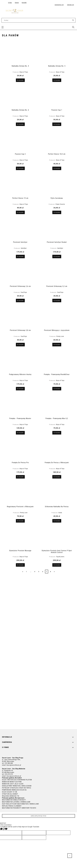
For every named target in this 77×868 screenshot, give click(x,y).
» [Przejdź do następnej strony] (54, 571)
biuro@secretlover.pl (14, 765)
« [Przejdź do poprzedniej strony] (23, 571)
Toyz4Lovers (60, 557)
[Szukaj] (73, 20)
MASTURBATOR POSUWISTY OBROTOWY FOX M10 (19, 808)
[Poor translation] (5, 829)
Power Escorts (60, 204)
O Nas (10, 3)
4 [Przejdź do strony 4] (35, 572)
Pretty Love (60, 336)
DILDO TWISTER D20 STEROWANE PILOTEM (17, 780)
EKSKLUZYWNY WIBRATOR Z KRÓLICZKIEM (17, 786)
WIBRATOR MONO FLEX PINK (12, 782)
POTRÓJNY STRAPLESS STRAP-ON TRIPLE (17, 788)
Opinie (17, 3)
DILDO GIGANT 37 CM (10, 792)
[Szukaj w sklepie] (37, 20)
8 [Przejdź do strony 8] (51, 572)
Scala (60, 513)
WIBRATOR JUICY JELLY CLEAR (13, 784)
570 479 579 (9, 774)
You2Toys (24, 292)
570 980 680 (9, 763)
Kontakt (24, 3)
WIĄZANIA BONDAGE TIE (11, 796)
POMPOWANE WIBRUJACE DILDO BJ (14, 790)
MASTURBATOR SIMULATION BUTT (14, 800)
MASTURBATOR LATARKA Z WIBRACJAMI (16, 802)
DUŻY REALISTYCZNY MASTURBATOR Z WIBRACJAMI (20, 804)
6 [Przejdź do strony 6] (43, 572)
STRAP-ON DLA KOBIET (10, 794)
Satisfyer (24, 248)
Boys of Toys (24, 72)
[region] (38, 652)
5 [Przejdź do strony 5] (39, 572)
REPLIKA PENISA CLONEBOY (12, 806)
